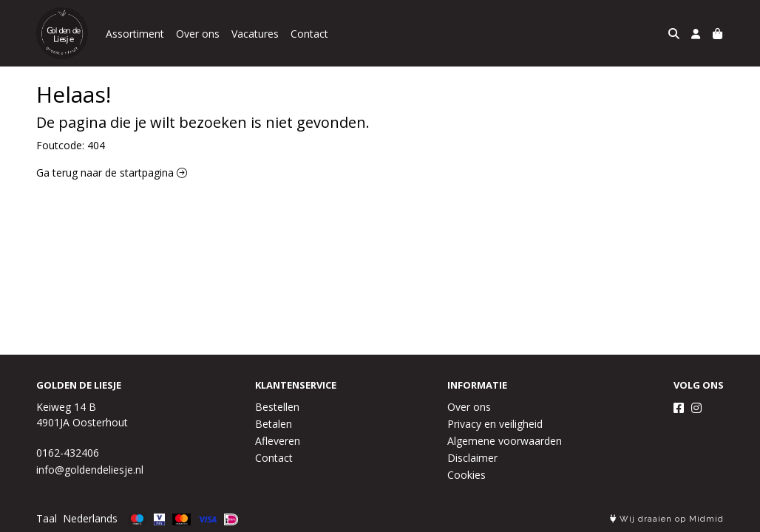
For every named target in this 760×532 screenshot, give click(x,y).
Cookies (466, 475)
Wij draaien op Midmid (667, 519)
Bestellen (277, 407)
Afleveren (278, 441)
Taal (47, 518)
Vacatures (255, 34)
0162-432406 (68, 453)
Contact (309, 34)
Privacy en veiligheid (495, 424)
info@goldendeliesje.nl (90, 470)
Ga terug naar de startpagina (112, 173)
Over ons (198, 34)
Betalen (274, 424)
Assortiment (135, 34)
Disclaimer (472, 458)
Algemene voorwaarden (505, 441)
